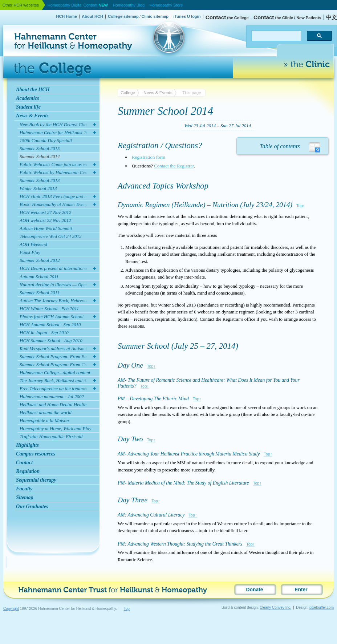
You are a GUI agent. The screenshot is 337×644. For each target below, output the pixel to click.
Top (127, 609)
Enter (301, 590)
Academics (28, 98)
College (128, 92)
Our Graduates (32, 506)
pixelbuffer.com (322, 607)
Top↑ (301, 206)
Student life (28, 107)
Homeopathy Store (166, 5)
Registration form (149, 157)
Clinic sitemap (155, 16)
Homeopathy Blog (129, 5)
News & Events (32, 116)
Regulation (28, 471)
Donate (255, 590)
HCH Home (66, 16)
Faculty (24, 489)
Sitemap (25, 497)
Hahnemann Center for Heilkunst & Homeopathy (39, 23)
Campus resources (36, 454)
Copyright (11, 609)
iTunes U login (187, 16)
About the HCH (33, 89)
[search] (276, 36)
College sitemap (123, 16)
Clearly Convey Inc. (275, 607)
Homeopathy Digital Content (78, 5)
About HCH (92, 16)
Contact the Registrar (174, 166)
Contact (24, 462)
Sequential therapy (36, 480)
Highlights (27, 445)
